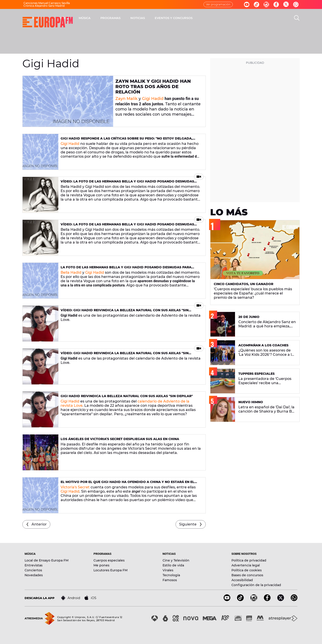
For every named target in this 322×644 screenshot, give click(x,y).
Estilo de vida (173, 565)
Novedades (34, 575)
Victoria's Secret (75, 487)
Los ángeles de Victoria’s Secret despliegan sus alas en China (120, 439)
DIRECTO (97, 18)
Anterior (39, 524)
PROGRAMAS (169, 18)
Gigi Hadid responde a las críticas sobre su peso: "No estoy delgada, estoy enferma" (127, 140)
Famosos (170, 580)
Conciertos (33, 570)
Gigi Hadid (153, 99)
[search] (297, 18)
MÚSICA (143, 18)
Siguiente (188, 524)
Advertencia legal (246, 565)
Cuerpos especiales (109, 560)
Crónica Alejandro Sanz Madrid (44, 6)
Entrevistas (34, 565)
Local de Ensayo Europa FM (47, 560)
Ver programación (218, 4)
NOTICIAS (196, 18)
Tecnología (171, 575)
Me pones (101, 565)
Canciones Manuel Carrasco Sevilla (47, 3)
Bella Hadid (71, 272)
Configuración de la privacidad (256, 585)
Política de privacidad (249, 560)
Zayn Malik (126, 99)
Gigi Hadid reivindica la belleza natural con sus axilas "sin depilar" (127, 396)
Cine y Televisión (176, 560)
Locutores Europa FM (110, 570)
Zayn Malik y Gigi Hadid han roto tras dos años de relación (153, 87)
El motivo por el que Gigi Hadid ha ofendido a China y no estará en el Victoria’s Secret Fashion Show (127, 484)
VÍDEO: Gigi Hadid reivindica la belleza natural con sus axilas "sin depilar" (125, 312)
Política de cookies (247, 570)
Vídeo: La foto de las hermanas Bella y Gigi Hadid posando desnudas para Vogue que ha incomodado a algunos (127, 183)
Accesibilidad (242, 580)
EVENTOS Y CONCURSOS (232, 18)
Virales (168, 570)
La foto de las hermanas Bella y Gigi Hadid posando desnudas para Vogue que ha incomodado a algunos (126, 269)
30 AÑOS (121, 18)
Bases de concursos (247, 575)
